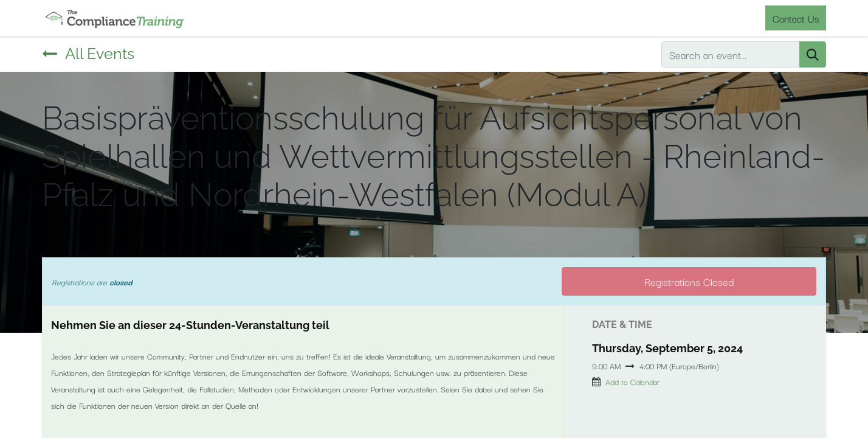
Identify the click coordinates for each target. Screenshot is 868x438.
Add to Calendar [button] (632, 381)
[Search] (813, 54)
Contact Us (796, 18)
